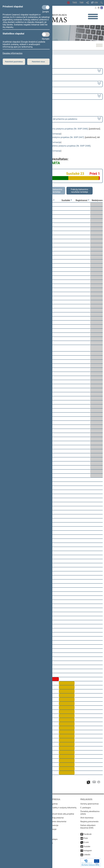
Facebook (87, 834)
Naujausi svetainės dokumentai (54, 822)
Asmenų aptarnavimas (90, 804)
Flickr (86, 838)
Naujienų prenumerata (89, 822)
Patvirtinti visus (38, 62)
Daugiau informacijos (12, 53)
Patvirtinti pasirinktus (14, 62)
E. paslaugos (86, 808)
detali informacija (53, 134)
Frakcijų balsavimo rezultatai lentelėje (79, 191)
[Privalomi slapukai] (46, 7)
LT (92, 3)
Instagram (88, 851)
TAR (81, 3)
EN (96, 3)
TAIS (75, 3)
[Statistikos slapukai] (46, 34)
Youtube (87, 846)
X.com (86, 842)
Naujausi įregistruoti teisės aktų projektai (57, 814)
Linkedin (87, 855)
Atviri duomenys (87, 818)
